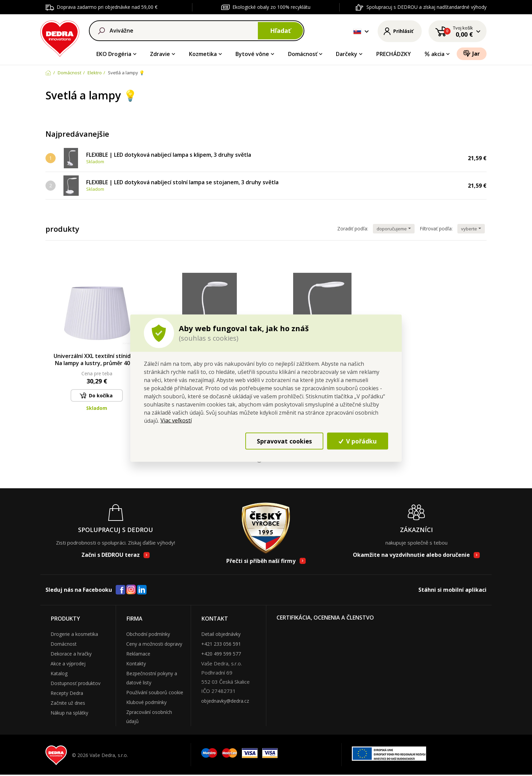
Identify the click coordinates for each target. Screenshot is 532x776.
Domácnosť (303, 54)
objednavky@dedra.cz (225, 701)
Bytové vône (252, 54)
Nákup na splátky (69, 713)
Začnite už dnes (68, 703)
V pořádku (358, 441)
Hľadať (280, 31)
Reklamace (138, 654)
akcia (434, 54)
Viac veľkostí (176, 420)
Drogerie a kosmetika (74, 634)
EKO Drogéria (114, 54)
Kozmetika (203, 54)
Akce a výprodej (68, 664)
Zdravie (160, 54)
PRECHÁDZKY (394, 54)
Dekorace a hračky (71, 654)
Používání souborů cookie (155, 692)
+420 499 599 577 (221, 654)
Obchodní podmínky (148, 634)
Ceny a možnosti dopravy (154, 644)
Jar (471, 53)
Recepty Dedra (67, 693)
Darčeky (347, 54)
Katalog (59, 673)
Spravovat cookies (284, 441)
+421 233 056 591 (221, 644)
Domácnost (64, 644)
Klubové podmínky (146, 702)
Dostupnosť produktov (75, 683)
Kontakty (136, 664)
